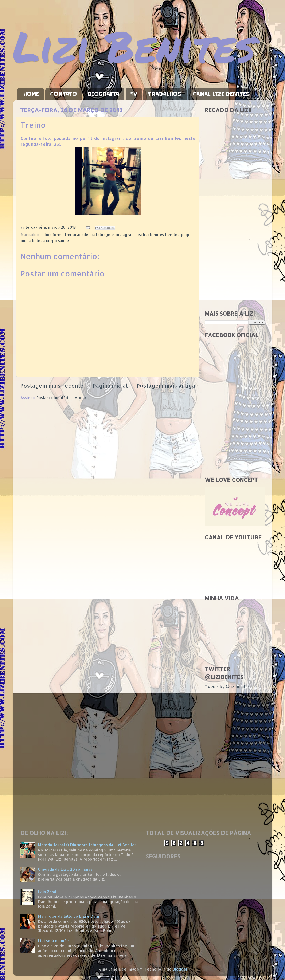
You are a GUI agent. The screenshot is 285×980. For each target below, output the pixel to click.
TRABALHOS (165, 94)
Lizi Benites (134, 46)
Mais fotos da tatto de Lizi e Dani (69, 916)
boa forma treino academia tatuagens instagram (90, 234)
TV (134, 94)
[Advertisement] (235, 240)
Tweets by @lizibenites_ (228, 686)
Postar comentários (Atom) (61, 397)
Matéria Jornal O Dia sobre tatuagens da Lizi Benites (87, 845)
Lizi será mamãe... (55, 940)
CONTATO (63, 94)
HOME (31, 94)
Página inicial (110, 386)
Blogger (180, 969)
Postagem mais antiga (166, 386)
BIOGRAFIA (104, 94)
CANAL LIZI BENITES (221, 94)
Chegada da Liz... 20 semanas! (66, 869)
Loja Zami (47, 892)
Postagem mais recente (52, 386)
